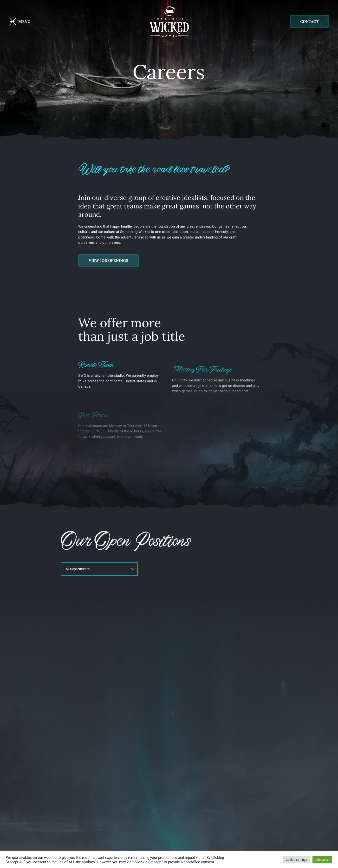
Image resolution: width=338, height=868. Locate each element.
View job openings (108, 281)
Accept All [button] (322, 860)
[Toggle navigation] (29, 21)
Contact (309, 21)
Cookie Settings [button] (296, 860)
